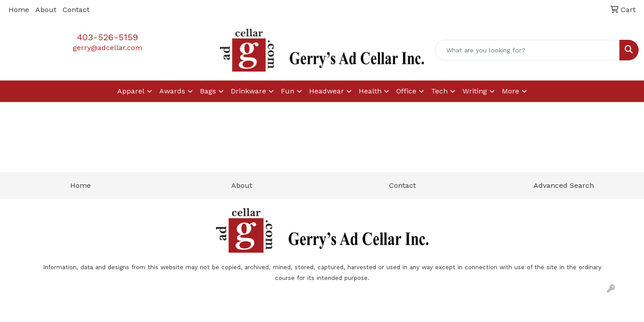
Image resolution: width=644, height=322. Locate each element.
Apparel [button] (131, 91)
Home (19, 10)
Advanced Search (564, 185)
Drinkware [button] (248, 91)
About (46, 10)
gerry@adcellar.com (108, 48)
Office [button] (406, 91)
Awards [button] (172, 91)
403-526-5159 (108, 37)
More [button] (511, 91)
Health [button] (370, 91)
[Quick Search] (527, 50)
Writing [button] (475, 91)
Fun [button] (288, 91)
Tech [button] (439, 91)
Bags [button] (208, 91)
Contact (76, 10)
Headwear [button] (326, 91)
